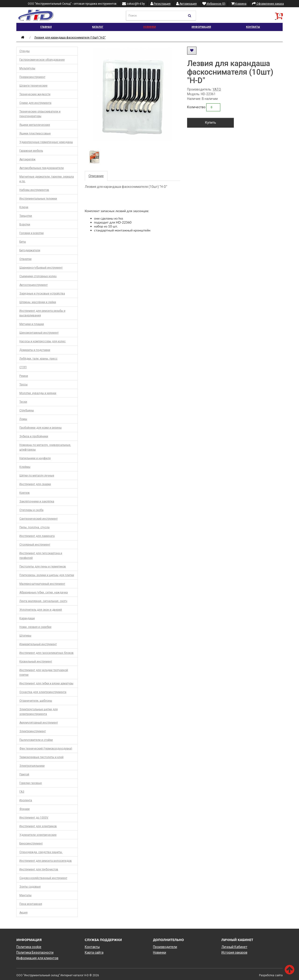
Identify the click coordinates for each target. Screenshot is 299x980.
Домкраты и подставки (35, 350)
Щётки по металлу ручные (37, 476)
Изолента (26, 800)
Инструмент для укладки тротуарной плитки (44, 672)
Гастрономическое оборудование (42, 60)
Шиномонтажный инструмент (39, 333)
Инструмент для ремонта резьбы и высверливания (42, 313)
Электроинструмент (33, 731)
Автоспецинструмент (34, 285)
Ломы (23, 419)
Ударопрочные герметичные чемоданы (46, 142)
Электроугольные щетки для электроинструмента (39, 712)
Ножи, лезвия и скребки (35, 627)
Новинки (149, 27)
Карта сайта (94, 952)
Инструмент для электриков (38, 826)
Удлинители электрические (38, 835)
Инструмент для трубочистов (39, 869)
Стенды (25, 51)
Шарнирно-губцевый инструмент (41, 268)
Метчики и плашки (32, 324)
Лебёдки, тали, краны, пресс (38, 359)
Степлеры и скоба (31, 510)
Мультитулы (27, 68)
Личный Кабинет (234, 947)
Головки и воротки (32, 233)
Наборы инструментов (34, 190)
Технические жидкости (35, 94)
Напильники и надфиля (35, 458)
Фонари (25, 809)
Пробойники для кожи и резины (41, 428)
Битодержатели (30, 250)
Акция (23, 913)
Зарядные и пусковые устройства (42, 294)
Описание (96, 176)
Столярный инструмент (35, 545)
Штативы (25, 636)
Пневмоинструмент (32, 77)
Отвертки (25, 259)
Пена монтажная (31, 904)
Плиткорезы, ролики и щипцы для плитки (47, 575)
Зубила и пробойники (34, 436)
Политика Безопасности (35, 952)
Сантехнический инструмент (39, 519)
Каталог (98, 27)
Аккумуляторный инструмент (39, 723)
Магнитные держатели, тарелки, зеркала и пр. (47, 179)
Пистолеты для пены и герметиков (43, 567)
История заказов (234, 952)
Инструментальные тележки (38, 199)
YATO (217, 89)
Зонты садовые (30, 887)
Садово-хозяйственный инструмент (43, 878)
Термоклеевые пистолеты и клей (41, 757)
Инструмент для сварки (35, 484)
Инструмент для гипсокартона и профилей (41, 556)
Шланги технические (33, 86)
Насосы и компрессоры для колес (43, 341)
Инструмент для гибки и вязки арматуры (46, 683)
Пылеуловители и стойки (36, 740)
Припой (24, 774)
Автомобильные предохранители (42, 168)
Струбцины (27, 410)
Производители (165, 947)
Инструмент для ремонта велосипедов (46, 861)
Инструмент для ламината (37, 536)
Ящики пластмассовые (35, 133)
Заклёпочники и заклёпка (37, 501)
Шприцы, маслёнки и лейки (38, 302)
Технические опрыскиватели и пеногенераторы (40, 114)
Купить (210, 122)
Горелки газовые (31, 783)
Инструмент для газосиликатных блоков (46, 653)
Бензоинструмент (31, 843)
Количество (196, 107)
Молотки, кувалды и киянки (38, 393)
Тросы (23, 385)
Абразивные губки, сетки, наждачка (44, 592)
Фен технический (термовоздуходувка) (46, 749)
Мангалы (25, 895)
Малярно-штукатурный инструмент (42, 584)
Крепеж (25, 493)
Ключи (24, 207)
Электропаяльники (32, 766)
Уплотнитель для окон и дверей (41, 610)
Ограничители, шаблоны (36, 701)
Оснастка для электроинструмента (43, 692)
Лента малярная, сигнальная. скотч (43, 601)
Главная (46, 27)
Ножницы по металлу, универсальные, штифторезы (45, 447)
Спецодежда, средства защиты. (41, 852)
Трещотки (26, 216)
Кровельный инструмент (36, 661)
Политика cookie (29, 947)
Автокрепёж (27, 159)
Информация (201, 27)
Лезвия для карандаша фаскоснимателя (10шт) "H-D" (70, 38)
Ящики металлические (35, 125)
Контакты (253, 27)
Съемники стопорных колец (38, 276)
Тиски (23, 402)
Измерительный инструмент (38, 644)
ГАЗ (22, 792)
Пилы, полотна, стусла (34, 527)
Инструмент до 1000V (34, 818)
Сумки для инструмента (35, 103)
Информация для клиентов (37, 958)
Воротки (25, 224)
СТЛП (23, 367)
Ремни (24, 376)
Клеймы (25, 467)
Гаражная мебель (31, 151)
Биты (23, 242)
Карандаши (27, 618)
